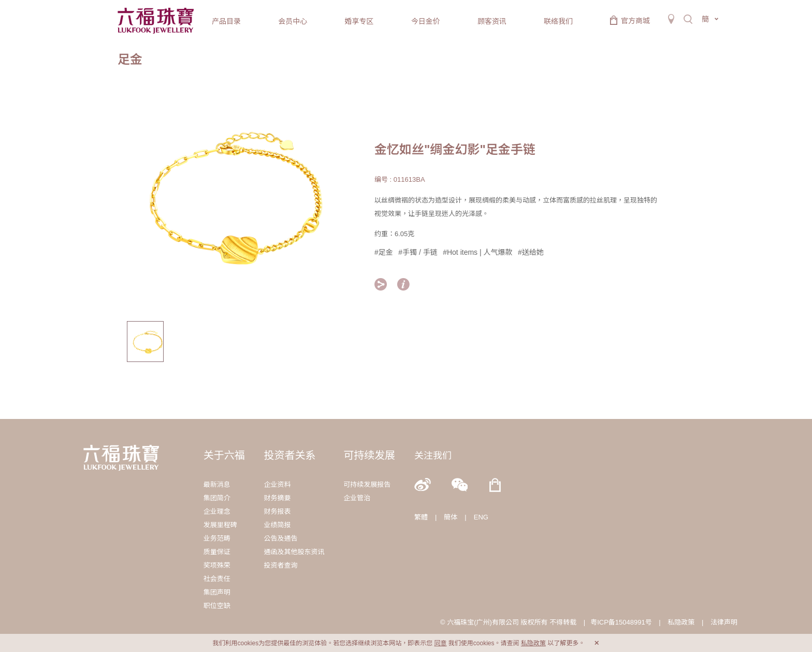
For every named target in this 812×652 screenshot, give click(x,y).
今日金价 (426, 21)
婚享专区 (359, 21)
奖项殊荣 (217, 565)
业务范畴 (217, 538)
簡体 (451, 517)
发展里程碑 (220, 525)
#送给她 (531, 252)
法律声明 (724, 622)
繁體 (421, 517)
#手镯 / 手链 (418, 252)
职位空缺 (217, 606)
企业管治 (357, 498)
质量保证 (217, 552)
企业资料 (277, 484)
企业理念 (217, 511)
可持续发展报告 (367, 484)
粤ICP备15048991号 (621, 622)
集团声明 (217, 592)
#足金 (384, 252)
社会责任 (217, 579)
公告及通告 (280, 538)
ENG (481, 517)
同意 (440, 643)
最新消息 (217, 484)
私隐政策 (681, 622)
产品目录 (226, 21)
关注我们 (433, 456)
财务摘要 (277, 498)
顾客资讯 (492, 21)
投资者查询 (280, 565)
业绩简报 (277, 525)
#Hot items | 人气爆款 (477, 252)
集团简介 (217, 498)
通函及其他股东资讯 (294, 552)
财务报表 (277, 511)
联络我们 (558, 21)
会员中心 (293, 21)
